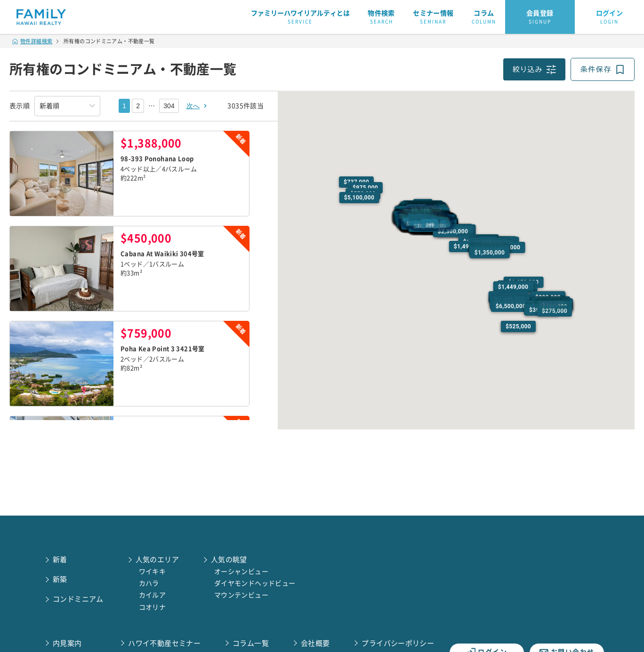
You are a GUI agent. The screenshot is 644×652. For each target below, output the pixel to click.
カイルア (153, 595)
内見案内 (67, 643)
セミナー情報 (433, 17)
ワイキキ (153, 572)
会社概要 (315, 643)
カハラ (149, 583)
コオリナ (153, 607)
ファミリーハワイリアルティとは (300, 17)
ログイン (610, 17)
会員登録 (540, 17)
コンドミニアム (78, 599)
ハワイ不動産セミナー (164, 643)
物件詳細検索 (32, 41)
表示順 (20, 106)
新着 (60, 560)
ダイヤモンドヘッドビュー (255, 583)
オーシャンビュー (241, 572)
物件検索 (381, 17)
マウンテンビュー (241, 595)
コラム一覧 (251, 643)
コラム (484, 17)
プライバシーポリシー (398, 643)
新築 (60, 579)
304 (169, 106)
